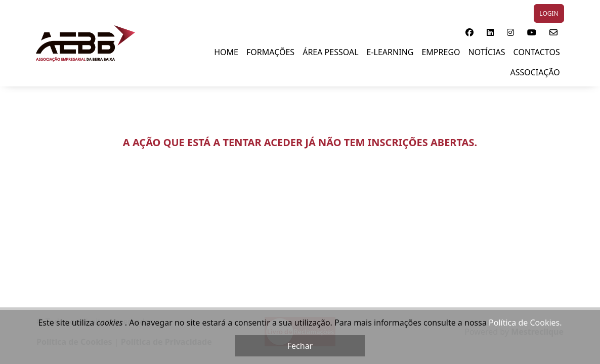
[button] (469, 32)
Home (226, 52)
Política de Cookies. (525, 323)
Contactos (537, 52)
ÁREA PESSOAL (330, 52)
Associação (535, 72)
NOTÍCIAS (487, 52)
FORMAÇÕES (270, 52)
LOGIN (549, 13)
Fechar (300, 346)
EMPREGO (441, 52)
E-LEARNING (390, 52)
